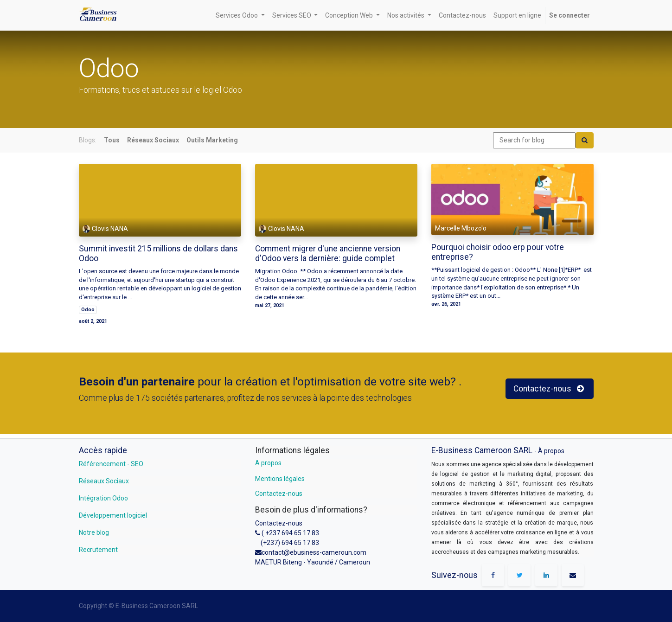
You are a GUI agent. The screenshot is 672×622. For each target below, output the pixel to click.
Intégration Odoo (103, 498)
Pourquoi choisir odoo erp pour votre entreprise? (498, 252)
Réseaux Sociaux (104, 481)
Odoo (88, 310)
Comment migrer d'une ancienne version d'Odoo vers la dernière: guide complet (328, 253)
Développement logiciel (113, 515)
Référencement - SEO (111, 464)
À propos (551, 451)
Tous (112, 140)
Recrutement (98, 550)
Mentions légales (280, 479)
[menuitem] (462, 16)
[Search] (585, 140)
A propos (268, 463)
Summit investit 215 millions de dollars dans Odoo (158, 253)
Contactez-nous (279, 494)
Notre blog (94, 532)
